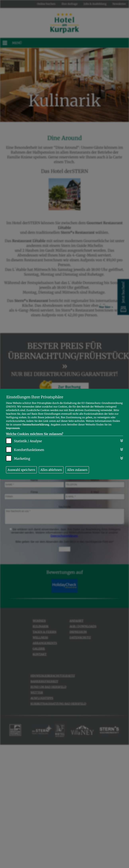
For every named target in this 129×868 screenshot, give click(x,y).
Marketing (22, 459)
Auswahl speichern (21, 470)
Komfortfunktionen (29, 450)
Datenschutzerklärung (36, 425)
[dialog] (64, 434)
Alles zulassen (77, 470)
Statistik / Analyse (28, 441)
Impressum (13, 428)
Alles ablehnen (51, 470)
